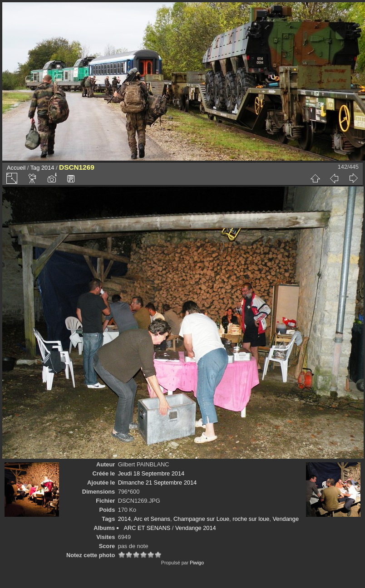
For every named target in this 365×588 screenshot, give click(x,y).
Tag (35, 168)
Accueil (16, 168)
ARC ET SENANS (147, 528)
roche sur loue (251, 519)
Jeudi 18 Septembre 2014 (151, 473)
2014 (48, 168)
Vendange (286, 519)
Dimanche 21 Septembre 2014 (158, 483)
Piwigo (197, 563)
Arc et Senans (152, 519)
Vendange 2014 (196, 528)
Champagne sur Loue (201, 519)
